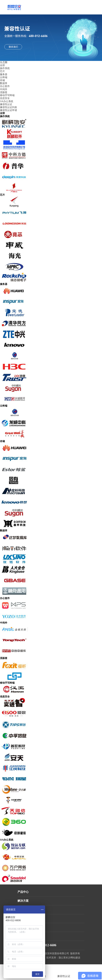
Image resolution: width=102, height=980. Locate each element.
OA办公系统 (7, 101)
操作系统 (5, 68)
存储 (2, 80)
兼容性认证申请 (8, 110)
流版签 (4, 92)
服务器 (4, 74)
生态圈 (4, 62)
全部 (2, 65)
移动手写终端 (7, 95)
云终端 (4, 77)
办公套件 (5, 86)
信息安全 (5, 98)
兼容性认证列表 (8, 107)
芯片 (2, 71)
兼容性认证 (6, 104)
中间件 (4, 89)
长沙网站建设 (73, 958)
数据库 (4, 83)
